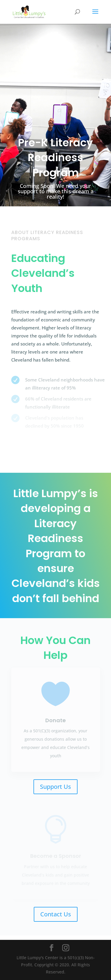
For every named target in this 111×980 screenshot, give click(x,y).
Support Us (55, 787)
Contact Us (56, 914)
